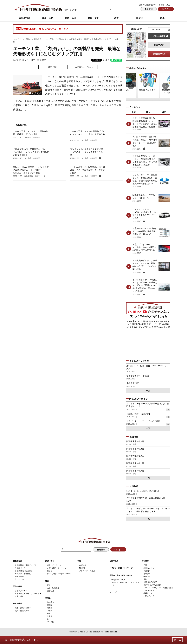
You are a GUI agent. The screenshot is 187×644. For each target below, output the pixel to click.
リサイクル (19, 579)
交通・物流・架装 (22, 611)
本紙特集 (83, 565)
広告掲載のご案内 (150, 582)
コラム (50, 571)
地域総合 (51, 602)
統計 (49, 585)
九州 (49, 619)
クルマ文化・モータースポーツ (59, 574)
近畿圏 (50, 608)
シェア (106, 60)
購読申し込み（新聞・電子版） (122, 575)
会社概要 (145, 561)
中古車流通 (19, 576)
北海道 (50, 616)
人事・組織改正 (53, 588)
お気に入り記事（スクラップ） (122, 568)
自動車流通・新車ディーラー (26, 565)
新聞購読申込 (159, 54)
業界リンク (148, 593)
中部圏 (50, 611)
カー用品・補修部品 (31, 39)
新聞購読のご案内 (118, 580)
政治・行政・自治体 (23, 608)
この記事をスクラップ (83, 67)
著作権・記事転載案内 (152, 585)
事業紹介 (147, 571)
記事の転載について (147, 5)
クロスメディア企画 (87, 571)
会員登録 (149, 9)
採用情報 (147, 576)
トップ (16, 39)
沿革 (145, 565)
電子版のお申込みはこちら (22, 640)
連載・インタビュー (55, 565)
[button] (131, 86)
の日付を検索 (159, 36)
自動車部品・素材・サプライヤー (28, 594)
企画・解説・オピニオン (57, 568)
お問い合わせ (149, 596)
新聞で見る (114, 561)
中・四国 (51, 622)
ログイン (166, 9)
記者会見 (51, 591)
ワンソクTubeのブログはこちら (148, 316)
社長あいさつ (149, 568)
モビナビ (113, 592)
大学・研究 (19, 596)
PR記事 (82, 568)
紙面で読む (53, 67)
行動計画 (147, 574)
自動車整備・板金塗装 (24, 571)
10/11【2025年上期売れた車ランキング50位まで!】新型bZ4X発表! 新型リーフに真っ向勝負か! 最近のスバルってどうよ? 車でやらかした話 (148, 324)
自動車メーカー (21, 568)
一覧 (148, 391)
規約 (145, 579)
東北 (49, 613)
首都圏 (50, 605)
